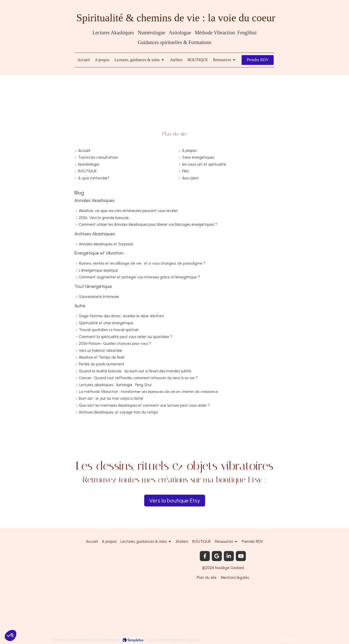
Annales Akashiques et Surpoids (106, 244)
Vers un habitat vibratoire (101, 351)
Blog (79, 193)
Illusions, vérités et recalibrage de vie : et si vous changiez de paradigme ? (142, 263)
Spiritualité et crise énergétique (106, 323)
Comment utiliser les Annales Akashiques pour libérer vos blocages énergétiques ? (148, 225)
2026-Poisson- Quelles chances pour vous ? (115, 344)
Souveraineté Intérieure (99, 297)
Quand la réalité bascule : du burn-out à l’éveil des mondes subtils (135, 371)
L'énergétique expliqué (98, 270)
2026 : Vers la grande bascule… (105, 218)
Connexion (289, 639)
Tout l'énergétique (93, 286)
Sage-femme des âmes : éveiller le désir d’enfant (122, 316)
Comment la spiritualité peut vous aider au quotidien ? (126, 337)
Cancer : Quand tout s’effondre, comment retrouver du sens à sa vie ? (138, 378)
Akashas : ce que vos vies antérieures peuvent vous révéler (128, 211)
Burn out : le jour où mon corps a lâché (111, 398)
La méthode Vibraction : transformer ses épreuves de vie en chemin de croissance (148, 392)
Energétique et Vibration (99, 253)
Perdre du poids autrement (102, 364)
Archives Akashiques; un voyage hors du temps (118, 412)
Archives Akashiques (95, 234)
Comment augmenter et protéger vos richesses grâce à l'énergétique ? (139, 277)
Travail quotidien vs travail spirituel (109, 330)
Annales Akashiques (95, 200)
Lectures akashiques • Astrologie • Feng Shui (115, 385)
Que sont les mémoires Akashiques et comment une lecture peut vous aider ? (144, 405)
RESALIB (193, 640)
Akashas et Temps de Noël (102, 357)
